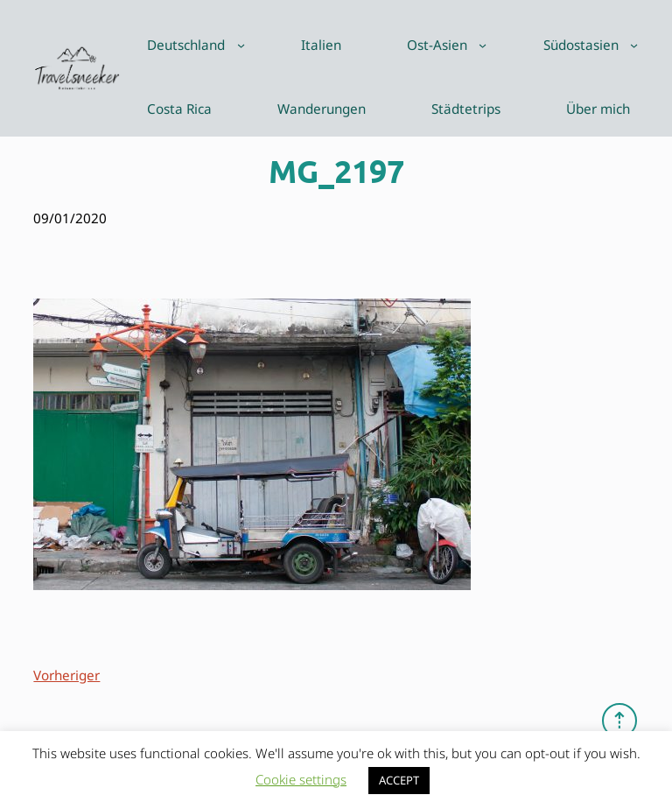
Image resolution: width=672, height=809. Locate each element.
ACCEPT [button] (399, 780)
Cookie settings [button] (301, 779)
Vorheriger (66, 675)
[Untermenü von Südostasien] (634, 45)
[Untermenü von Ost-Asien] (483, 45)
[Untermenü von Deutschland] (241, 45)
